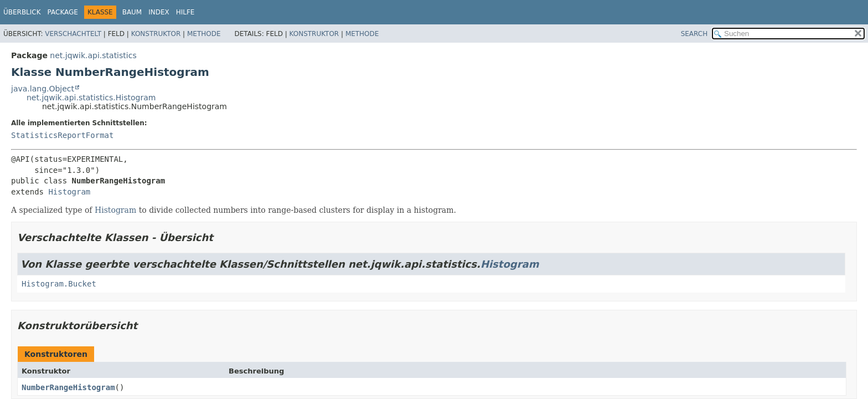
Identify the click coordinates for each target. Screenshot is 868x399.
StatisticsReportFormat (62, 135)
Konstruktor (156, 34)
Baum (132, 12)
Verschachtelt (73, 34)
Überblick (22, 12)
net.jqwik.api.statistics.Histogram (91, 98)
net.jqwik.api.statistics (93, 55)
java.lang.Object (43, 89)
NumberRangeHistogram (68, 387)
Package (63, 12)
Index (159, 12)
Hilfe (185, 12)
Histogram (69, 192)
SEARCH (694, 34)
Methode (204, 34)
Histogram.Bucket (59, 284)
